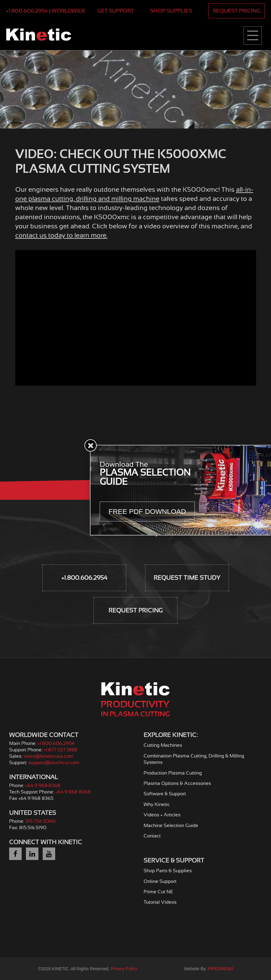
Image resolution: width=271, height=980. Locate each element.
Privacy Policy (124, 969)
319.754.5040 (40, 821)
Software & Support (165, 794)
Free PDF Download (148, 511)
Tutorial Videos (160, 902)
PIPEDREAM (220, 969)
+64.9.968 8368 (73, 792)
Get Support (116, 11)
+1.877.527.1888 (61, 750)
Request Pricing (237, 11)
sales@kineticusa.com (48, 756)
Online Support (160, 881)
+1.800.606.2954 (84, 578)
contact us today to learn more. (61, 235)
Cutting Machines (163, 745)
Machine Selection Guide (171, 826)
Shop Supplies (171, 11)
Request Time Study (187, 578)
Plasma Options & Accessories (177, 783)
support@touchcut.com (54, 763)
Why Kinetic (157, 804)
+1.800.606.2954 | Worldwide (46, 11)
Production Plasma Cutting (173, 773)
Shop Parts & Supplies (168, 871)
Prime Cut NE (158, 892)
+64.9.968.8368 (43, 786)
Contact (152, 836)
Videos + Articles (162, 815)
